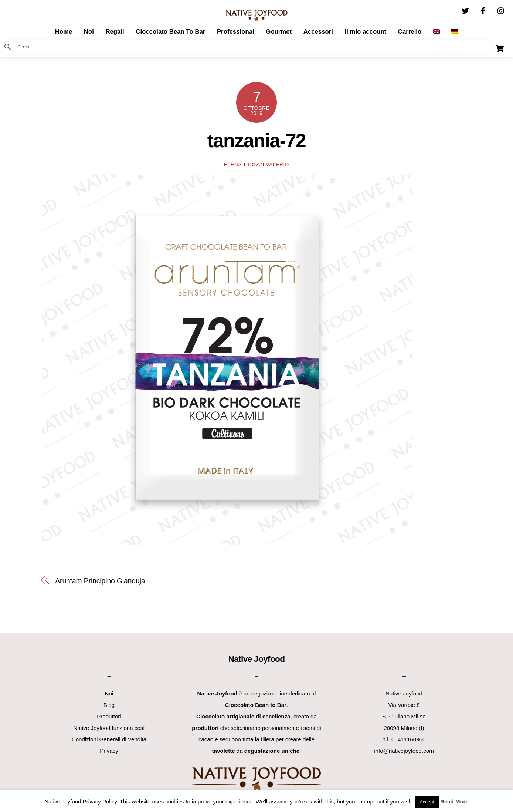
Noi (89, 32)
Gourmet (279, 32)
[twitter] (465, 10)
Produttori (109, 716)
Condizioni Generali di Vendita (109, 739)
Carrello (410, 32)
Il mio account (365, 32)
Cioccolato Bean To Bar (170, 32)
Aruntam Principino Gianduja (100, 581)
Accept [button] (427, 802)
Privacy (109, 751)
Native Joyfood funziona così (109, 728)
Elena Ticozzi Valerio (256, 164)
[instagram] (501, 10)
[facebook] (483, 10)
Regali (115, 32)
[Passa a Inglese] (436, 32)
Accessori (318, 32)
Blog (109, 705)
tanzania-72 (256, 141)
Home (64, 32)
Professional (236, 32)
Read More (454, 801)
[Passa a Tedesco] (455, 32)
